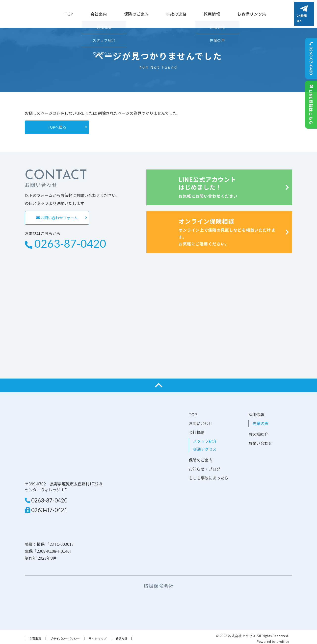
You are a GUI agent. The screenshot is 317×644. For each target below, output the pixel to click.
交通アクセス (205, 446)
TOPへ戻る (57, 124)
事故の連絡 (176, 12)
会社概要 (197, 429)
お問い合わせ (201, 420)
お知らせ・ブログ (205, 466)
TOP (69, 12)
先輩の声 (261, 420)
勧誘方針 (121, 636)
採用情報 (256, 411)
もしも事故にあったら (209, 475)
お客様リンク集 (252, 12)
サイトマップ (98, 636)
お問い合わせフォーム (57, 215)
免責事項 (35, 636)
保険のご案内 (136, 12)
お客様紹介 (258, 431)
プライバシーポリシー (65, 636)
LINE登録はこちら (311, 105)
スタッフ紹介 (205, 438)
